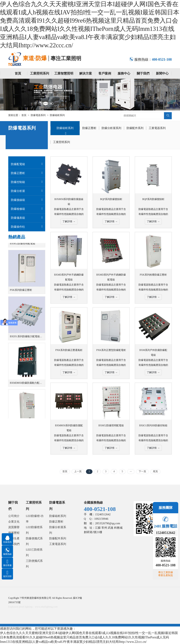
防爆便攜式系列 (34, 541)
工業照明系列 (40, 73)
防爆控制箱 (18, 182)
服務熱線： (150, 59)
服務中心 (124, 73)
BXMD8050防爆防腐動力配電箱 (27, 385)
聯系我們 (14, 544)
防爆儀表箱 (18, 218)
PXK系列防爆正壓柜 (21, 292)
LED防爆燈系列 (34, 530)
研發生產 (14, 538)
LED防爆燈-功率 (35, 519)
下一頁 (142, 471)
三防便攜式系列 (34, 564)
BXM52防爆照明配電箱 (22, 246)
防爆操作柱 (18, 227)
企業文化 (14, 522)
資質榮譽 (14, 527)
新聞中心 (162, 73)
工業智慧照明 (64, 73)
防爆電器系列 (38, 115)
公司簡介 (14, 516)
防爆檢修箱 (18, 209)
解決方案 (86, 73)
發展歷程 (14, 533)
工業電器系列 (157, 128)
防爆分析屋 (18, 191)
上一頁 (78, 471)
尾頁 (155, 471)
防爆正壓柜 (89, 128)
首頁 (18, 73)
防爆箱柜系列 (57, 115)
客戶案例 (105, 73)
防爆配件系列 (135, 128)
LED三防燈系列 (34, 552)
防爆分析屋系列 (111, 128)
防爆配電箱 (18, 164)
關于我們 (143, 73)
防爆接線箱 (18, 200)
